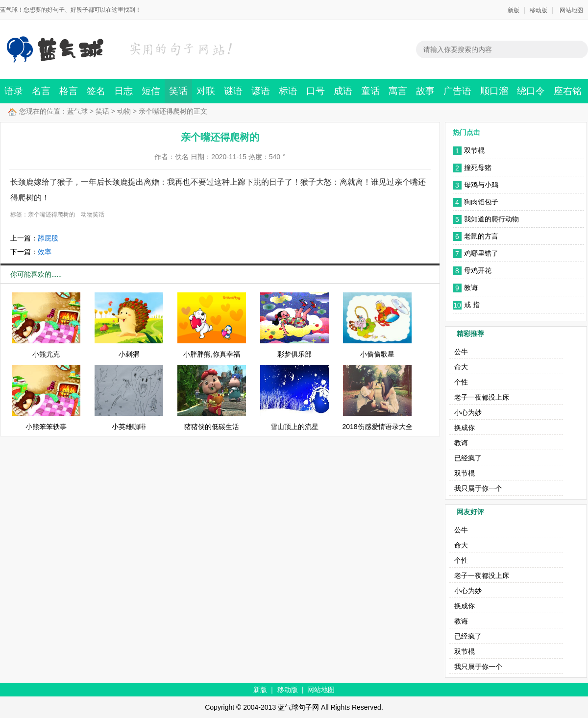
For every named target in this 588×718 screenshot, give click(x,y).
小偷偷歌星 (377, 354)
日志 (123, 91)
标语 (288, 91)
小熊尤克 (46, 354)
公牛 (461, 352)
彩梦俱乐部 (294, 354)
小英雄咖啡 (129, 427)
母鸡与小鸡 (481, 185)
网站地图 (571, 10)
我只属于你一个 (478, 488)
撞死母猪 (478, 168)
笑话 (178, 91)
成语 (343, 91)
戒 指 (472, 305)
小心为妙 (468, 412)
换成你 (465, 428)
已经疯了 (468, 458)
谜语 (233, 91)
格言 (69, 91)
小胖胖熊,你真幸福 (212, 354)
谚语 (261, 91)
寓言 (398, 91)
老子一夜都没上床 (482, 397)
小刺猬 (129, 354)
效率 (45, 252)
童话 (370, 91)
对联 (206, 91)
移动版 (539, 10)
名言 (41, 91)
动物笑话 (93, 215)
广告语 (457, 91)
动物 (124, 111)
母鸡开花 (478, 270)
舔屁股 (48, 238)
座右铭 (568, 91)
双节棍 (474, 150)
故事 (425, 91)
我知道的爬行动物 (491, 219)
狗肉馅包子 (481, 202)
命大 (461, 367)
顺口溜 (494, 91)
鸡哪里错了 (481, 253)
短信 (151, 91)
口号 (316, 91)
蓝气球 (77, 111)
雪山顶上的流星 (294, 427)
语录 (14, 91)
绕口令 (531, 91)
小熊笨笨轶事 (46, 427)
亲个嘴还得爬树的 (51, 215)
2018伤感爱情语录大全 (377, 427)
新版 (514, 10)
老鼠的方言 (481, 236)
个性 (461, 382)
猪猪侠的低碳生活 (212, 427)
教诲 (471, 287)
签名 (96, 91)
